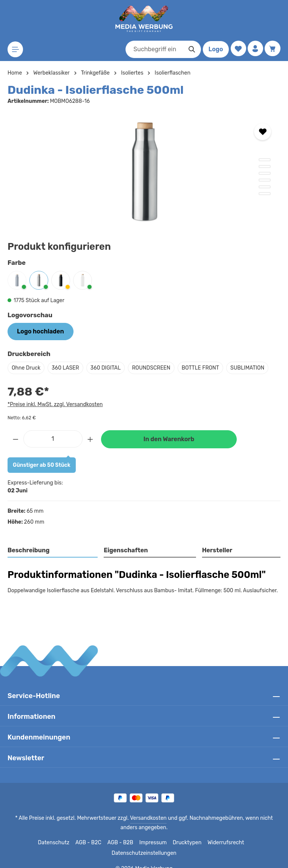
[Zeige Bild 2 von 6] (265, 167)
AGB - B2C (60, 843)
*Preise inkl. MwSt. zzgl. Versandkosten (54, 404)
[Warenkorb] (272, 49)
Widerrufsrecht (193, 843)
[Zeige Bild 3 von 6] (265, 173)
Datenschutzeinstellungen (246, 843)
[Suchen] (190, 49)
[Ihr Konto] (255, 49)
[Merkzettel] (237, 49)
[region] (144, 171)
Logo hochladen (40, 331)
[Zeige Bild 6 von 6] (265, 194)
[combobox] (153, 49)
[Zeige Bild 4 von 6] (265, 180)
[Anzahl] (53, 439)
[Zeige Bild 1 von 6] (265, 160)
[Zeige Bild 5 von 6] (265, 187)
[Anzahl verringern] (15, 439)
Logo (214, 49)
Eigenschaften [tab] (125, 550)
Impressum (124, 843)
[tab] (53, 551)
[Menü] (16, 50)
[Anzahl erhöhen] (90, 439)
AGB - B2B (92, 843)
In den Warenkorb (169, 439)
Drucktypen (156, 843)
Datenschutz (26, 843)
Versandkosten (140, 818)
